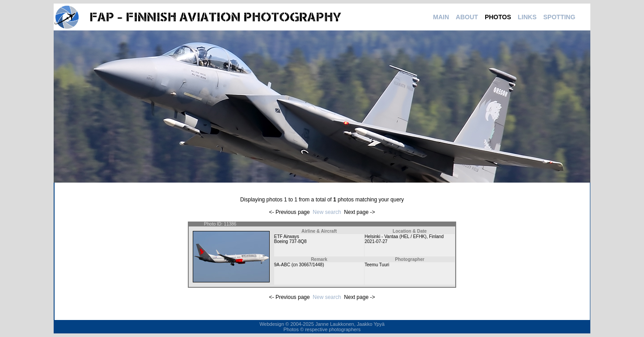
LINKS (527, 17)
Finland (436, 237)
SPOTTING (559, 17)
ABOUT (467, 17)
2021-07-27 (376, 241)
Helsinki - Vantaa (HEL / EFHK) (395, 237)
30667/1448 (311, 265)
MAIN (441, 17)
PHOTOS (498, 17)
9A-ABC (282, 265)
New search (327, 212)
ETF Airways (287, 237)
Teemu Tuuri (377, 265)
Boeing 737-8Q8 (290, 241)
